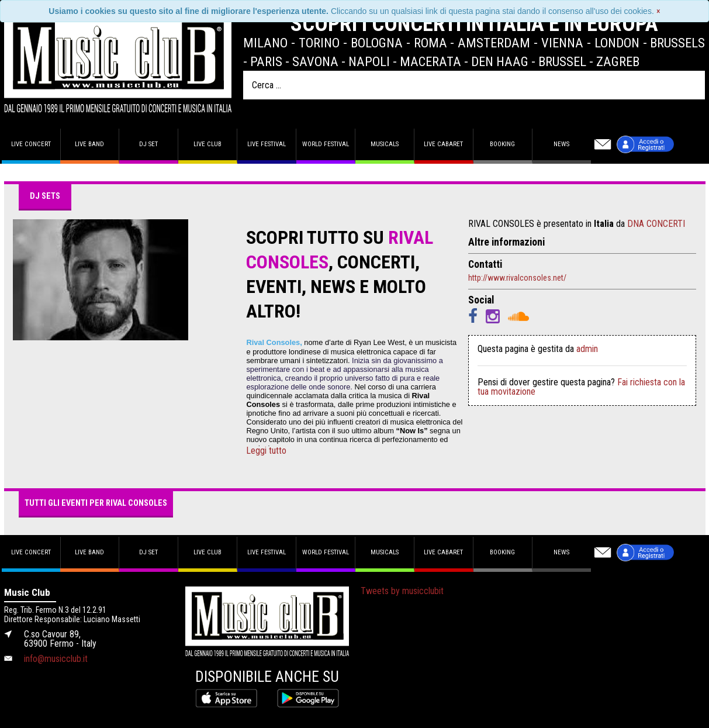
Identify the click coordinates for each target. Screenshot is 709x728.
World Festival (326, 144)
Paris (266, 61)
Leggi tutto (266, 451)
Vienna (562, 43)
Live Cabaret (443, 144)
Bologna (377, 43)
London (617, 43)
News (561, 144)
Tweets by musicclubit (402, 591)
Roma (430, 43)
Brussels (677, 43)
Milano (265, 43)
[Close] (658, 11)
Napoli (369, 61)
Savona (315, 61)
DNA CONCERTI (656, 224)
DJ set (148, 144)
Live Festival (267, 144)
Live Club (207, 144)
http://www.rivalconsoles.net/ (517, 278)
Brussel (562, 61)
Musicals (385, 144)
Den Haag (500, 61)
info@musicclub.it (56, 659)
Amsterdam (494, 43)
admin (587, 349)
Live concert (31, 144)
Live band (89, 144)
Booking (502, 144)
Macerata (430, 61)
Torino (319, 43)
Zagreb (618, 61)
